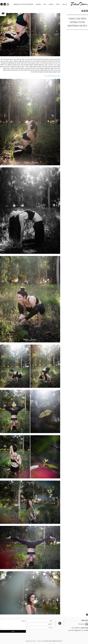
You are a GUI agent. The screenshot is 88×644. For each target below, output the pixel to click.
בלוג (45, 4)
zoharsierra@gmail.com (76, 630)
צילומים (51, 4)
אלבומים (38, 4)
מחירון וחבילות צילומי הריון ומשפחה (23, 4)
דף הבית (65, 4)
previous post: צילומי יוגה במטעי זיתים (87, 11)
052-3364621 (76, 628)
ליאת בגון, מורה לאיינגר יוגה (52, 76)
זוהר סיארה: (84, 628)
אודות (58, 4)
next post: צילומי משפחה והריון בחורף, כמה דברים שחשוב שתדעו (85, 11)
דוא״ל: (86, 630)
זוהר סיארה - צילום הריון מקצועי (34, 641)
